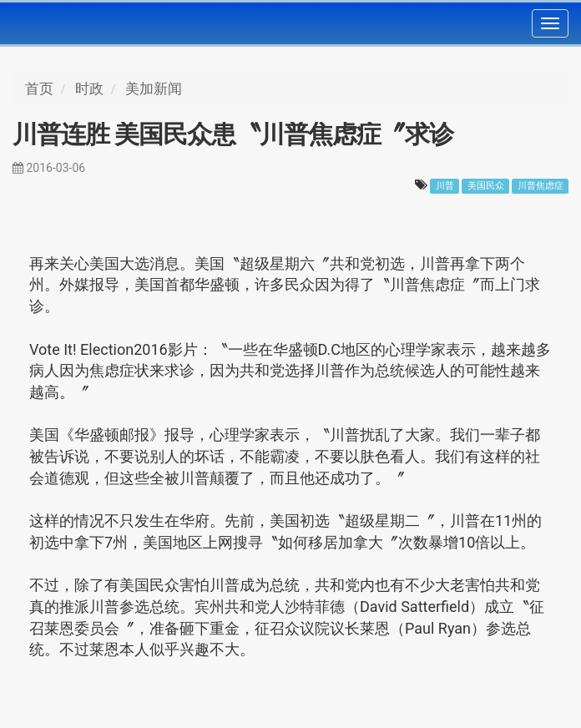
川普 (445, 186)
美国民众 (486, 186)
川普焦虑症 (541, 186)
